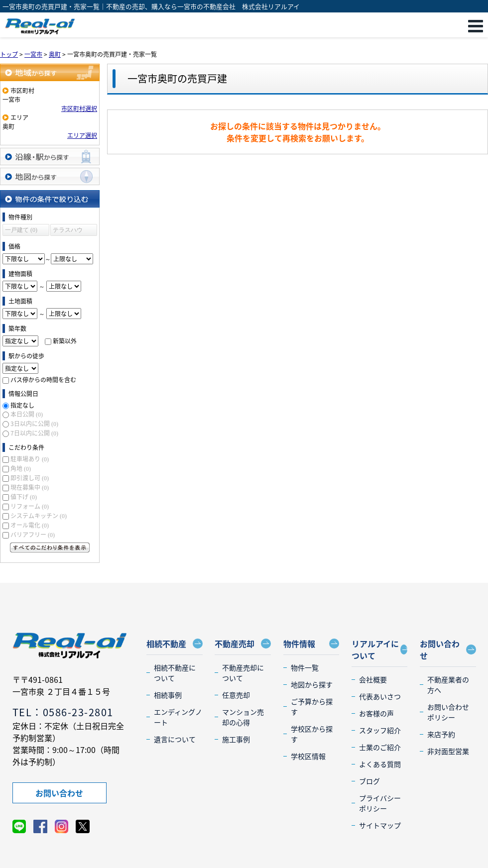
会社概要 (373, 679)
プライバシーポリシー (380, 803)
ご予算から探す (312, 706)
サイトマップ (380, 825)
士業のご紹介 (380, 747)
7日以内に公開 (34, 433)
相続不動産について (175, 673)
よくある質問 (380, 764)
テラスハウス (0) (68, 231)
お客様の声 (376, 713)
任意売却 (236, 695)
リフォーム (30, 506)
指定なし (22, 405)
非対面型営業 (448, 751)
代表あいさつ (380, 696)
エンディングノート (178, 717)
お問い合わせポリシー (448, 712)
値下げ (24, 497)
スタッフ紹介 (380, 730)
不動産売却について (243, 673)
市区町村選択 (79, 108)
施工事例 (236, 739)
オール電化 (30, 525)
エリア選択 (82, 135)
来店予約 (441, 734)
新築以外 (65, 341)
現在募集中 (30, 487)
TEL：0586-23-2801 (63, 712)
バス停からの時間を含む (43, 380)
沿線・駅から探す (50, 157)
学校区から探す (312, 734)
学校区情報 (308, 756)
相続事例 (168, 695)
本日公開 (27, 414)
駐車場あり (30, 459)
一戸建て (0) (21, 230)
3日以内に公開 (34, 424)
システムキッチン (39, 516)
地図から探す (50, 176)
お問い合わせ (59, 793)
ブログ (369, 781)
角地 (21, 468)
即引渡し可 (30, 478)
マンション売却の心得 (243, 717)
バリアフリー (33, 535)
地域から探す (50, 72)
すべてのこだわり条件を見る (50, 547)
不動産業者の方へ (448, 685)
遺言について (175, 739)
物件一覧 (305, 667)
